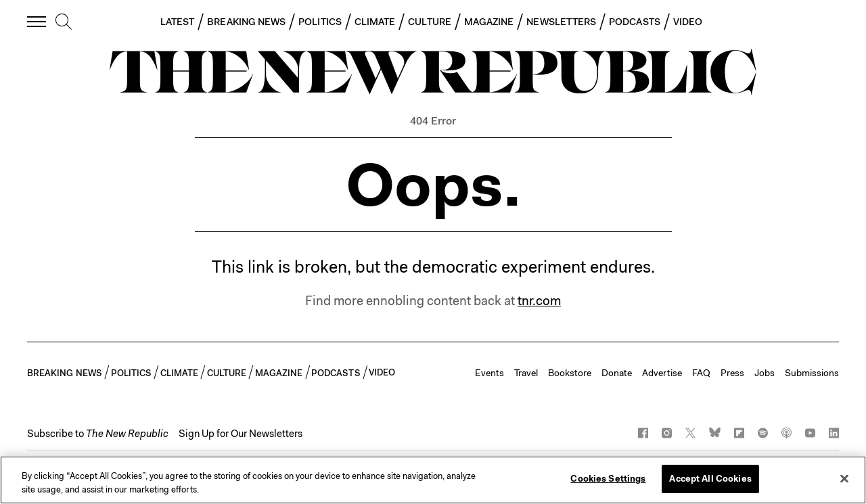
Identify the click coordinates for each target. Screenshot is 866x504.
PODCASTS (635, 22)
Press (732, 373)
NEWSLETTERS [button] (561, 22)
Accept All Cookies (710, 479)
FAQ (701, 373)
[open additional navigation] (37, 21)
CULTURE (430, 22)
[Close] (844, 478)
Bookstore (570, 373)
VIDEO (688, 22)
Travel (526, 373)
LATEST (177, 22)
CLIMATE (375, 22)
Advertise (662, 373)
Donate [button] (617, 373)
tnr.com (539, 301)
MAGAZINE (489, 22)
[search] (64, 22)
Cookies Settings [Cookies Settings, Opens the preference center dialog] (608, 479)
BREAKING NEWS (246, 22)
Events (489, 373)
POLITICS (320, 22)
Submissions (812, 373)
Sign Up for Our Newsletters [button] (241, 434)
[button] (98, 434)
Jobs (765, 373)
